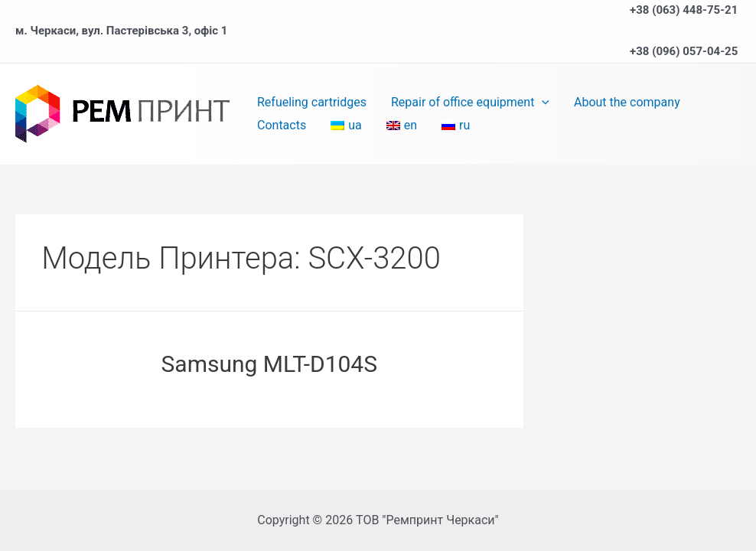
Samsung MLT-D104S (270, 364)
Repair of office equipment (470, 103)
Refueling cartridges (312, 102)
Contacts (282, 125)
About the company (627, 102)
